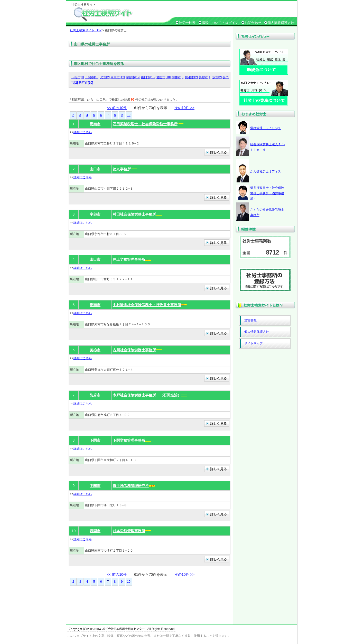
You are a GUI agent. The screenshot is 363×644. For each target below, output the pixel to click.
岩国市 (95, 531)
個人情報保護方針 (281, 23)
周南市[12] (118, 77)
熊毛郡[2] (191, 77)
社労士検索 (187, 23)
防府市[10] (86, 83)
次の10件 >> (184, 108)
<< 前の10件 (117, 108)
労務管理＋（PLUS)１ (266, 128)
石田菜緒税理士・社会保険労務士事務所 (145, 124)
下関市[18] (92, 77)
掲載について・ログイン (220, 23)
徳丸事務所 (122, 169)
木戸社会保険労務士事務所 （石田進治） (147, 395)
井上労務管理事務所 (129, 259)
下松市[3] (78, 77)
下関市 (95, 440)
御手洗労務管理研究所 (131, 486)
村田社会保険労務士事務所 (134, 214)
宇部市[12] (133, 77)
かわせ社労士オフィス (266, 171)
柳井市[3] (178, 77)
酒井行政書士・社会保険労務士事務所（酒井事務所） (267, 193)
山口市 (95, 169)
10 (129, 115)
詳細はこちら (83, 132)
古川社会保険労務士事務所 (134, 350)
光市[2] (105, 77)
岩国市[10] (163, 77)
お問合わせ (253, 23)
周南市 (95, 124)
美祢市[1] (205, 77)
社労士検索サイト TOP (86, 30)
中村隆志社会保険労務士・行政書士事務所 (147, 305)
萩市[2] (217, 77)
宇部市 (95, 214)
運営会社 (250, 320)
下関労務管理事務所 (129, 440)
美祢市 (95, 350)
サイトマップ (254, 343)
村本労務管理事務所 (129, 531)
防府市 (95, 395)
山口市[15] (148, 77)
